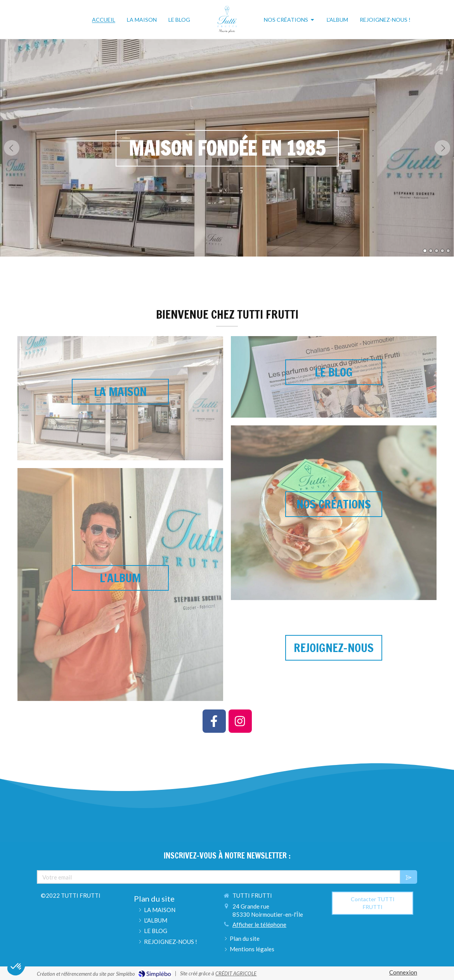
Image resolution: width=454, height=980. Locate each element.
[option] (227, 148)
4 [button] (442, 251)
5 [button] (448, 251)
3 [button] (437, 251)
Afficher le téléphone (259, 924)
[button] (334, 347)
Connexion (403, 972)
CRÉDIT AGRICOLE (236, 973)
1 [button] (425, 251)
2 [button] (431, 251)
